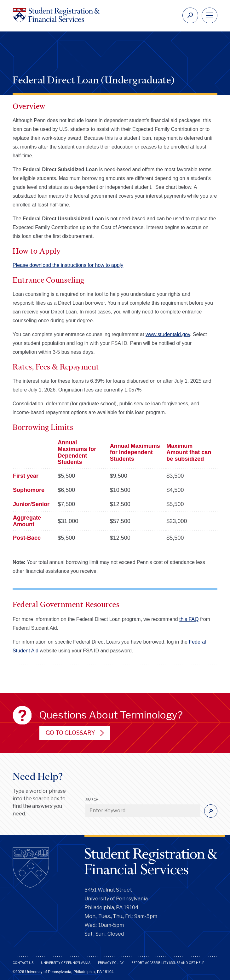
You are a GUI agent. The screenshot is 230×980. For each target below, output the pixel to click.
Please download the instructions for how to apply (68, 265)
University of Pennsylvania (66, 963)
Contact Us (23, 963)
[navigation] (210, 15)
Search (92, 800)
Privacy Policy (111, 963)
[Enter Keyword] (143, 811)
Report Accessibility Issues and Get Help (168, 963)
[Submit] (211, 811)
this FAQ (189, 619)
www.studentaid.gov (168, 334)
